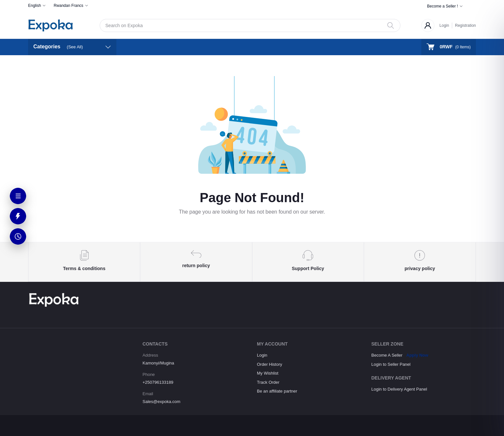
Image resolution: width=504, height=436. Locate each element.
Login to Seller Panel (391, 364)
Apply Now (417, 355)
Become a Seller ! (442, 6)
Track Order (268, 382)
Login (444, 25)
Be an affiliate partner (277, 391)
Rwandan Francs (68, 6)
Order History (269, 364)
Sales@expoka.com (161, 402)
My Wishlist (268, 373)
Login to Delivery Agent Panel (399, 389)
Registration (465, 25)
